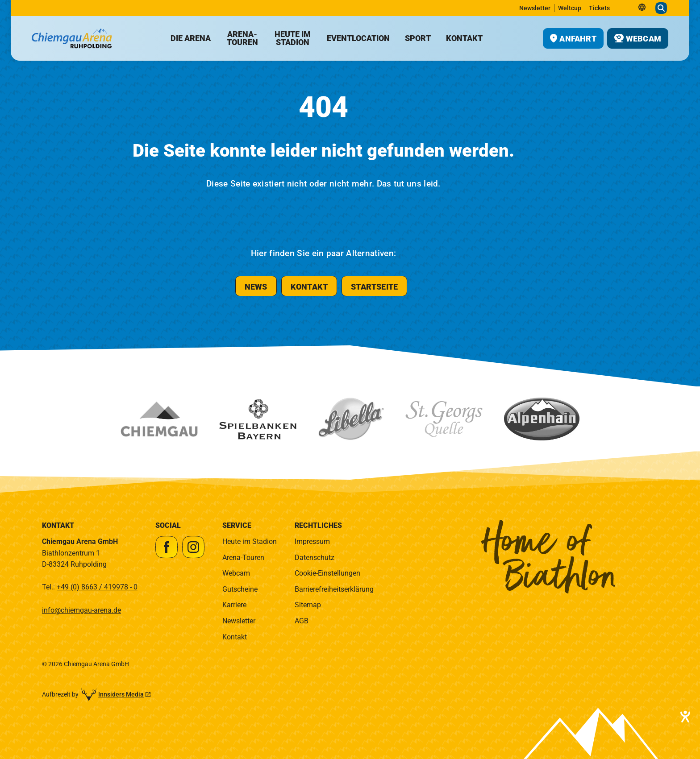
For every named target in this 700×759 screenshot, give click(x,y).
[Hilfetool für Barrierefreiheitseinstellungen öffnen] (684, 717)
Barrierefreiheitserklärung (334, 589)
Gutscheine (240, 589)
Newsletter (239, 621)
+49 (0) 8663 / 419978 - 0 (97, 587)
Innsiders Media (121, 694)
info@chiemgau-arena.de (81, 610)
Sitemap (308, 605)
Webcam (236, 573)
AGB (302, 621)
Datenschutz (315, 558)
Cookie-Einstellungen (327, 573)
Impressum (312, 541)
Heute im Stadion (250, 541)
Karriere (234, 605)
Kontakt (235, 637)
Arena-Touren (243, 558)
